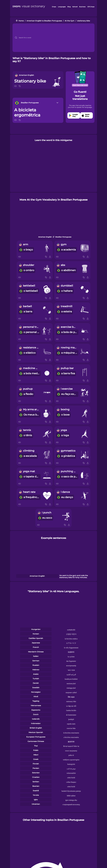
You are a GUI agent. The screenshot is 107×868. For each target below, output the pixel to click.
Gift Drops (91, 7)
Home (21, 21)
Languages (62, 7)
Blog (69, 7)
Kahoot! (75, 7)
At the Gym (70, 21)
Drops (54, 7)
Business (82, 7)
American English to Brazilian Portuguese (44, 21)
